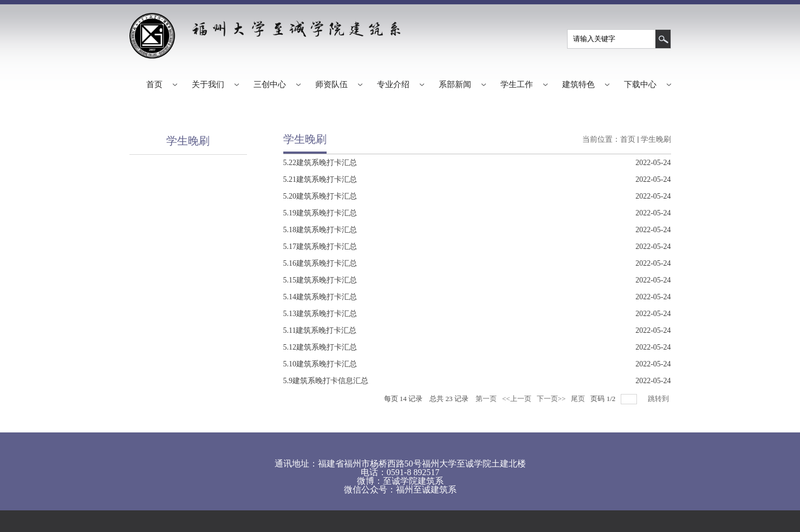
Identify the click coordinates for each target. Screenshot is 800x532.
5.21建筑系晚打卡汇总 (320, 179)
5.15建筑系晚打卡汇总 (320, 280)
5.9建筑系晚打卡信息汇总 (326, 381)
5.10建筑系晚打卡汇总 (320, 364)
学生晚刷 (656, 139)
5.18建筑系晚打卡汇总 (320, 230)
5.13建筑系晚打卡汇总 (320, 314)
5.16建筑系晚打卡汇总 (320, 263)
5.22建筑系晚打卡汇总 (320, 163)
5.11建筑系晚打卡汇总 (320, 330)
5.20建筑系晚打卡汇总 (320, 196)
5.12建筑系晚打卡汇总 (320, 347)
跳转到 (659, 399)
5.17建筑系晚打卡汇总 (320, 247)
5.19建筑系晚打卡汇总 (320, 213)
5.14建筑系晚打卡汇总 (320, 297)
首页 (628, 139)
